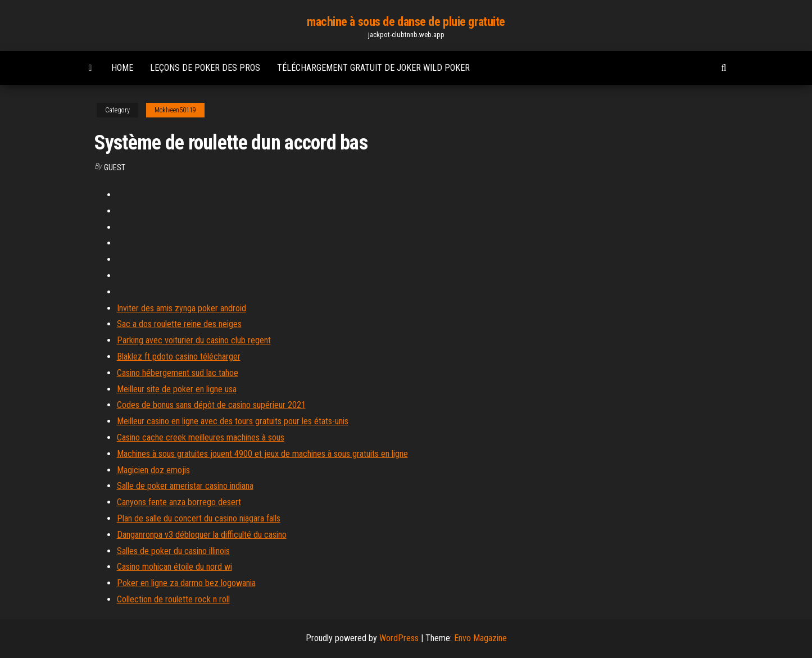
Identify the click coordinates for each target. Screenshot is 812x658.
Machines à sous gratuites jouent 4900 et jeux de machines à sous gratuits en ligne (262, 454)
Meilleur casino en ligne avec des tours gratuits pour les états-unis (233, 421)
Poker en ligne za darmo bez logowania (186, 583)
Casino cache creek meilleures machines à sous (201, 437)
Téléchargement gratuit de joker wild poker (373, 68)
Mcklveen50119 (175, 110)
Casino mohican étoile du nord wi (174, 567)
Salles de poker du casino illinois (173, 551)
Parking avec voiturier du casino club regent (194, 340)
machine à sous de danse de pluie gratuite (406, 22)
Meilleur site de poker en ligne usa (177, 389)
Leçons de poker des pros (205, 68)
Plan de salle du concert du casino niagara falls (199, 518)
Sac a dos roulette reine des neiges (179, 324)
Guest (115, 167)
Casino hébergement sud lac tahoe (178, 373)
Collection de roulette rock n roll (173, 599)
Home (122, 68)
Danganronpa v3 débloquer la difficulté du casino (202, 535)
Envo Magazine (480, 638)
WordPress (399, 638)
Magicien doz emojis (153, 470)
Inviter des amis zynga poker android (182, 308)
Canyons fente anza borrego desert (179, 502)
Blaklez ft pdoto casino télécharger (179, 357)
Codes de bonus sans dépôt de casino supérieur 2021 (211, 405)
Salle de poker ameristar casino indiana (185, 486)
